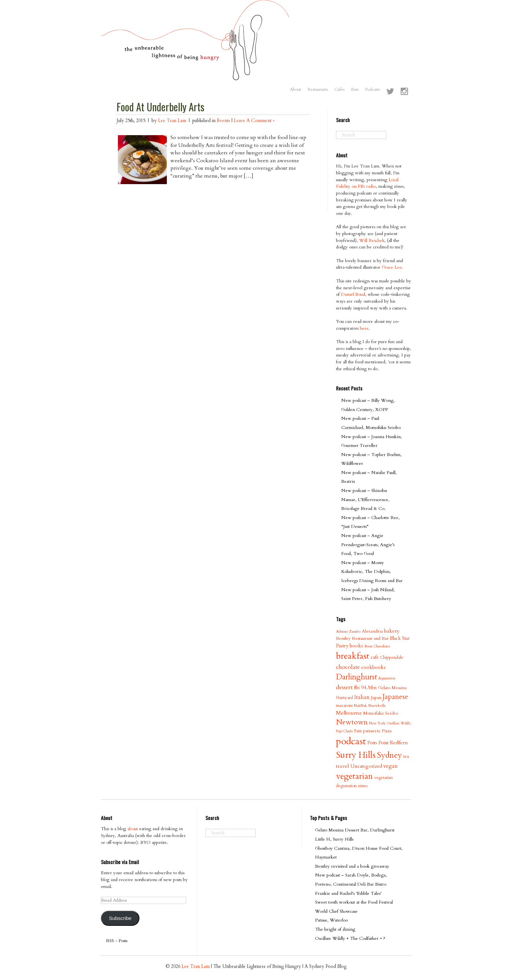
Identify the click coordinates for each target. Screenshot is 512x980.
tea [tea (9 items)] (406, 756)
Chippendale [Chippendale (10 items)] (392, 657)
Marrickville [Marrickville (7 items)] (377, 706)
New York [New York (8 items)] (377, 723)
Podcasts (372, 89)
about (133, 829)
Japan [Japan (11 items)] (376, 697)
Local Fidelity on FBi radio (367, 183)
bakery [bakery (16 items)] (392, 631)
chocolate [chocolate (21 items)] (348, 667)
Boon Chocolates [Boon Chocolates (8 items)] (377, 646)
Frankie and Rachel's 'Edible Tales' (348, 893)
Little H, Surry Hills (334, 839)
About (296, 89)
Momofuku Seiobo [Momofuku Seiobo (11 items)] (381, 713)
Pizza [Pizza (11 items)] (387, 731)
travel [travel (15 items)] (343, 766)
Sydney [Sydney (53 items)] (389, 755)
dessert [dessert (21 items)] (344, 687)
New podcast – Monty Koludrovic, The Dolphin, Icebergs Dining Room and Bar (372, 572)
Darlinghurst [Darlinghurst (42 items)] (357, 677)
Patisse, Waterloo (331, 920)
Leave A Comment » (254, 121)
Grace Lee (392, 267)
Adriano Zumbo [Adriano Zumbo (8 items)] (348, 632)
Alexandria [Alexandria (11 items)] (372, 631)
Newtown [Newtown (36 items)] (352, 722)
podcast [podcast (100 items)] (351, 741)
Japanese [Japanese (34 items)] (395, 697)
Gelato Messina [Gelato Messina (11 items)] (392, 688)
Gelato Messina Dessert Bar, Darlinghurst (355, 830)
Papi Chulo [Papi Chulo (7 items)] (344, 731)
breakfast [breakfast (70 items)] (353, 656)
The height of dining (335, 929)
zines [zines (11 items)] (363, 786)
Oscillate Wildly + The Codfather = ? (350, 938)
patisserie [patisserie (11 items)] (372, 731)
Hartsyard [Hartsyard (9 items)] (344, 698)
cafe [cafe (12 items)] (375, 657)
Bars (355, 89)
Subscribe (120, 918)
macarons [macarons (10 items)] (344, 705)
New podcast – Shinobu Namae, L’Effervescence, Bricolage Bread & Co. (365, 499)
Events (224, 121)
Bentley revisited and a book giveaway (352, 866)
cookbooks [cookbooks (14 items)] (373, 667)
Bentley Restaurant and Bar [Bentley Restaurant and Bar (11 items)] (362, 638)
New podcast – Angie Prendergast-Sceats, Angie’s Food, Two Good (368, 545)
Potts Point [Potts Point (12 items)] (378, 743)
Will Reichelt (372, 240)
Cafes (339, 89)
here (364, 328)
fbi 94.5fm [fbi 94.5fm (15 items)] (365, 688)
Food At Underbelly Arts (160, 107)
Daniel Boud (353, 294)
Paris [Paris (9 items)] (358, 731)
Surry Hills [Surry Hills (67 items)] (356, 755)
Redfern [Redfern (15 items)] (399, 743)
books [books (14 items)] (356, 646)
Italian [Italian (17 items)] (362, 697)
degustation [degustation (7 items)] (387, 678)
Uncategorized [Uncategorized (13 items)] (366, 766)
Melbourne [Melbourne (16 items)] (349, 713)
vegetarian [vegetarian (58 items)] (354, 776)
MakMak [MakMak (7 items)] (360, 706)
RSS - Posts (117, 941)
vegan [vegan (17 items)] (391, 766)
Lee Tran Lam (172, 121)
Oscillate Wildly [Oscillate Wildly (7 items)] (399, 723)
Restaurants (318, 89)
